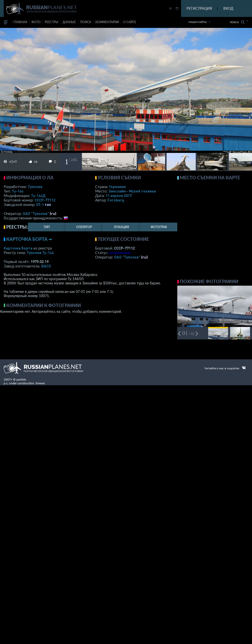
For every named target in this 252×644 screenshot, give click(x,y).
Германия (117, 187)
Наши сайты (198, 22)
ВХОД (228, 8)
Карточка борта (18, 248)
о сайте (130, 22)
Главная (20, 22)
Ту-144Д (38, 195)
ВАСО (46, 266)
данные (69, 22)
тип (48, 204)
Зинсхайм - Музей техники (132, 191)
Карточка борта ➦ (29, 239)
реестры (52, 22)
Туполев (35, 187)
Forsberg (116, 200)
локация (121, 227)
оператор (84, 227)
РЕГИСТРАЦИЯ (199, 8)
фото (36, 22)
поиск (86, 22)
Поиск (237, 22)
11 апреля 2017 (119, 195)
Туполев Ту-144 (40, 253)
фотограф (159, 227)
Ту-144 (18, 191)
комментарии (107, 22)
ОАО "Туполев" (36, 213)
